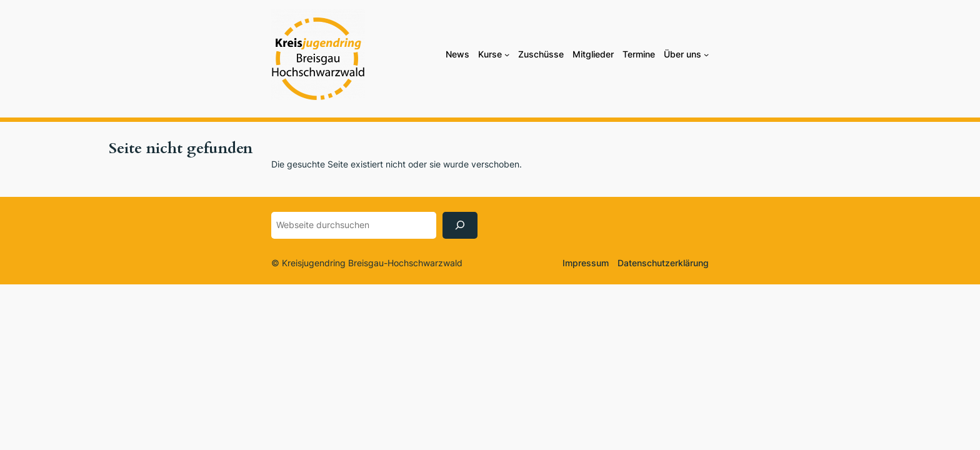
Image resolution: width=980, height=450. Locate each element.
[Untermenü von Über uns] (706, 54)
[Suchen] (460, 225)
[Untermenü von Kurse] (507, 54)
